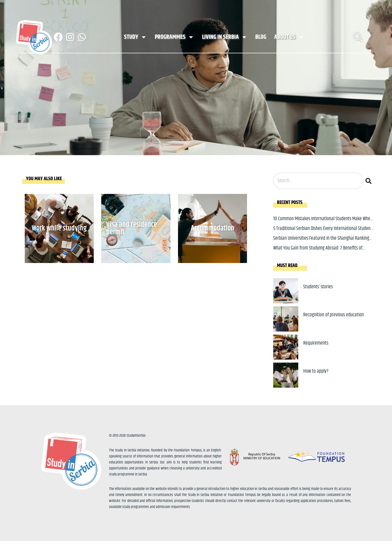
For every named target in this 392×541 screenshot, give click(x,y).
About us (289, 37)
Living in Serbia (225, 37)
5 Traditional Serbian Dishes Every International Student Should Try (323, 232)
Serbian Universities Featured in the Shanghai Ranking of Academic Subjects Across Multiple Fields (321, 242)
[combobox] (318, 181)
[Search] (369, 181)
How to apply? (316, 371)
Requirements (316, 343)
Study (135, 37)
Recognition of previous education (333, 315)
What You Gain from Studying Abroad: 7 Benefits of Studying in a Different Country (318, 252)
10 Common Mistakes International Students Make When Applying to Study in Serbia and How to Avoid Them (323, 223)
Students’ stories (318, 287)
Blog (261, 37)
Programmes (174, 37)
